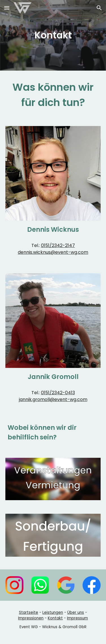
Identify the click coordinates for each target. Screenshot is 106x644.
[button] (7, 8)
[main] (53, 35)
